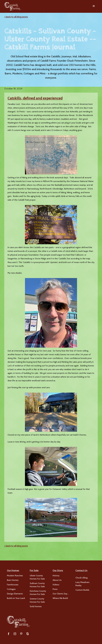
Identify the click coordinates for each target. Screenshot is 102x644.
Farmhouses (13, 585)
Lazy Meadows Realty (82, 584)
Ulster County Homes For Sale (37, 577)
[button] (94, 6)
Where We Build (60, 598)
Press (55, 589)
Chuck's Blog (81, 578)
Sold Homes (36, 606)
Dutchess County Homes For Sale (38, 593)
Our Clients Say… (61, 594)
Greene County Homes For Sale (37, 600)
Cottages (11, 589)
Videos (56, 585)
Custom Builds (82, 590)
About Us (57, 580)
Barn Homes (13, 580)
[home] (13, 6)
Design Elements (15, 594)
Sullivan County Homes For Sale (37, 585)
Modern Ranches (15, 576)
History (56, 576)
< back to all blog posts (16, 17)
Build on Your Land (16, 598)
